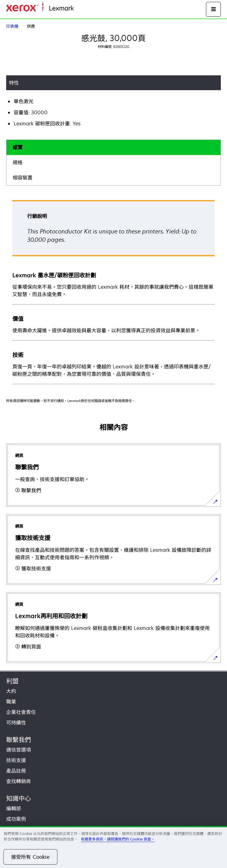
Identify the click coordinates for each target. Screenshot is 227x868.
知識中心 (19, 798)
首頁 (78, 8)
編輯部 (14, 808)
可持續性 (16, 723)
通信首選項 (19, 750)
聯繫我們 (19, 740)
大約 (11, 691)
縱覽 (18, 147)
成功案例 (16, 819)
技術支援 (16, 760)
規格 (18, 162)
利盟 (12, 681)
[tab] (114, 147)
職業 (11, 702)
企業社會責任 (21, 712)
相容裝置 (23, 178)
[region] (114, 847)
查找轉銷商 (19, 781)
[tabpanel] (114, 292)
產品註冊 (16, 771)
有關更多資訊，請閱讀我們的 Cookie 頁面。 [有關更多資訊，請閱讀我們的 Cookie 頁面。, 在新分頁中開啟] (118, 839)
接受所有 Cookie (30, 857)
